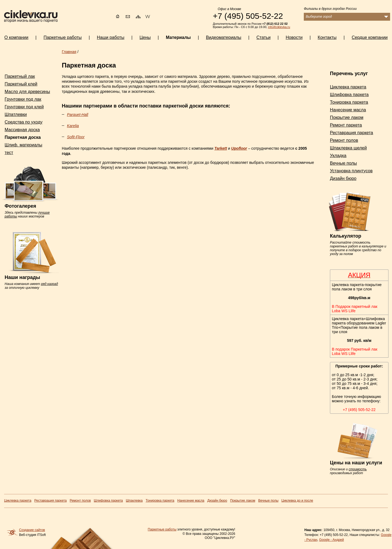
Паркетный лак (20, 76)
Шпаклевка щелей (348, 148)
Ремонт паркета (346, 125)
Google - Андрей (331, 540)
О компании (16, 37)
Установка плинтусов (351, 171)
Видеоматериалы (223, 37)
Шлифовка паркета (349, 95)
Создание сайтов (32, 530)
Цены (145, 37)
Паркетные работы (162, 529)
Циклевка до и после (297, 501)
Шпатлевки (16, 114)
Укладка (338, 156)
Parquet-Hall (78, 115)
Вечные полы (343, 163)
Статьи (264, 37)
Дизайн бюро (343, 178)
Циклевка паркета (348, 87)
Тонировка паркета (349, 102)
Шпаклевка (134, 501)
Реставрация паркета (351, 133)
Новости (294, 37)
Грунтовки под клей (24, 107)
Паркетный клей (21, 84)
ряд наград (50, 284)
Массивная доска (22, 130)
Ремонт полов (344, 140)
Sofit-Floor (76, 137)
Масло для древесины (27, 92)
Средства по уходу (24, 122)
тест (9, 153)
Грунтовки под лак (23, 99)
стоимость (358, 469)
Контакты (327, 37)
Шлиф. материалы (23, 145)
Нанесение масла (348, 110)
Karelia (73, 126)
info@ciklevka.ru (279, 27)
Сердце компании (370, 37)
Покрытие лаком (347, 117)
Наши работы (111, 37)
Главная (69, 52)
